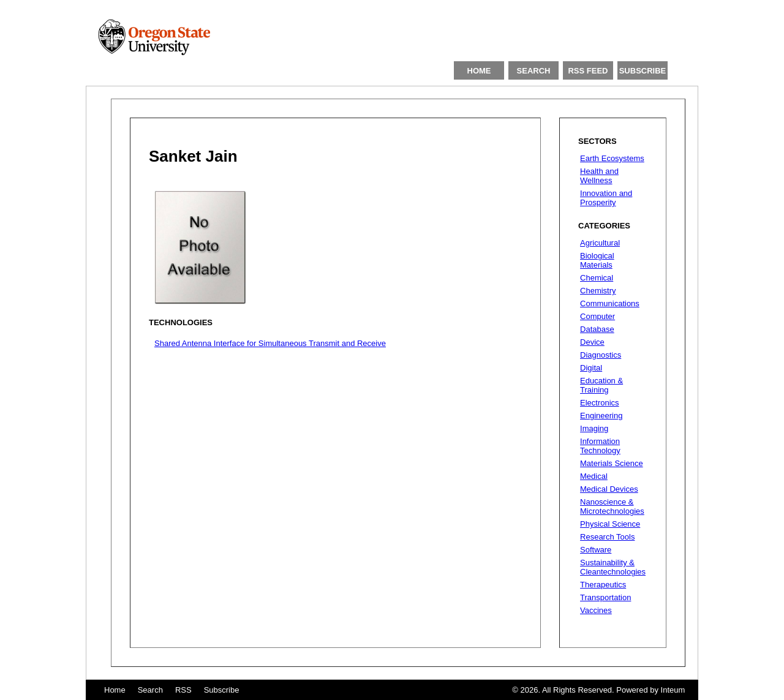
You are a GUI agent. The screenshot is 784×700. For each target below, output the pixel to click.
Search (150, 690)
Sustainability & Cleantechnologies (613, 567)
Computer (597, 316)
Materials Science (612, 463)
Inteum (673, 690)
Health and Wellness (599, 176)
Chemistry (598, 291)
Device (592, 342)
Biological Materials (597, 260)
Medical (594, 476)
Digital (591, 368)
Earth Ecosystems (612, 158)
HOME (479, 71)
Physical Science (610, 524)
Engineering (601, 416)
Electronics (600, 403)
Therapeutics (603, 585)
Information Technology (600, 446)
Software (596, 550)
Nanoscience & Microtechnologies (612, 506)
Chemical (597, 278)
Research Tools (607, 537)
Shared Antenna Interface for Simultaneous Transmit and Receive (270, 343)
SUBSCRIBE (643, 71)
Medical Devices (609, 489)
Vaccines (596, 610)
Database (597, 329)
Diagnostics (601, 355)
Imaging (594, 428)
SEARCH (534, 71)
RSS (183, 690)
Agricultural (600, 243)
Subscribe (222, 690)
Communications (610, 303)
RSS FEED (588, 71)
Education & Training (601, 385)
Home (115, 690)
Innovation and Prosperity (606, 198)
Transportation (605, 597)
